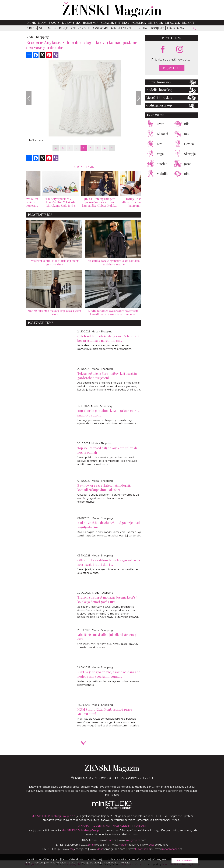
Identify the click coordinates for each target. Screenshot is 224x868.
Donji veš (158, 28)
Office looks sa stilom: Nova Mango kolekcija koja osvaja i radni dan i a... (109, 562)
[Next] (138, 98)
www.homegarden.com (108, 849)
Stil (42, 28)
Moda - (31, 37)
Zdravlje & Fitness (115, 23)
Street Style (80, 28)
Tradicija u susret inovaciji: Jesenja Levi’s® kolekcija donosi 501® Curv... (107, 600)
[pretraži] (195, 29)
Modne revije (58, 28)
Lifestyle (172, 23)
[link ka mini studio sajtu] (112, 808)
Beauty (54, 23)
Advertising (101, 826)
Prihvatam (185, 860)
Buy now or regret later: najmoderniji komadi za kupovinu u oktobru (104, 488)
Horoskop (91, 23)
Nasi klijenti (122, 826)
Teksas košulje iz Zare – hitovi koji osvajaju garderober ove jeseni (107, 376)
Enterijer (155, 23)
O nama (83, 826)
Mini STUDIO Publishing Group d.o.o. (54, 816)
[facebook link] (163, 49)
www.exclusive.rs (155, 845)
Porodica (139, 23)
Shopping (141, 28)
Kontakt (140, 826)
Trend (32, 28)
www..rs (108, 840)
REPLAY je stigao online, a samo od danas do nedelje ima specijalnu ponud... (109, 674)
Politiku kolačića (121, 863)
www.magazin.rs (95, 845)
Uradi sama (176, 28)
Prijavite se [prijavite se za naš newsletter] (172, 68)
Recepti (188, 23)
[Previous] (29, 98)
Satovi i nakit (121, 28)
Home (31, 23)
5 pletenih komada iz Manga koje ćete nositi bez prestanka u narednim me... (108, 338)
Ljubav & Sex (71, 23)
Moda (42, 23)
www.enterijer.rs (75, 849)
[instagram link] (180, 49)
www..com (133, 840)
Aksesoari (100, 28)
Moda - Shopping (102, 332)
